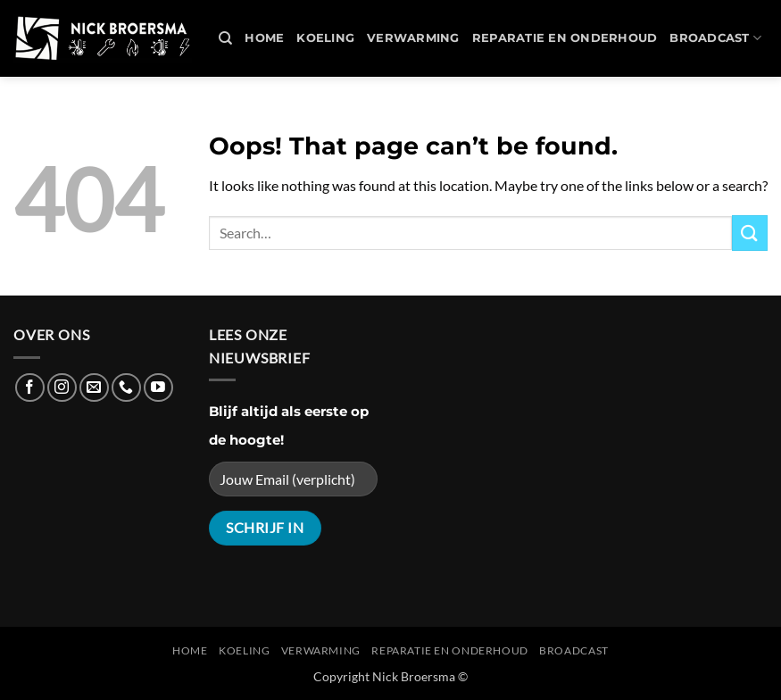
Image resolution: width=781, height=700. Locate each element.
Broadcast (715, 38)
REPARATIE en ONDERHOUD (565, 38)
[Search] (225, 38)
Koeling (325, 38)
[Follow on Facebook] (30, 388)
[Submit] (750, 233)
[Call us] (126, 388)
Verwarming (413, 38)
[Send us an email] (94, 388)
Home (264, 38)
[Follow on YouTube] (158, 388)
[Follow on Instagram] (62, 388)
